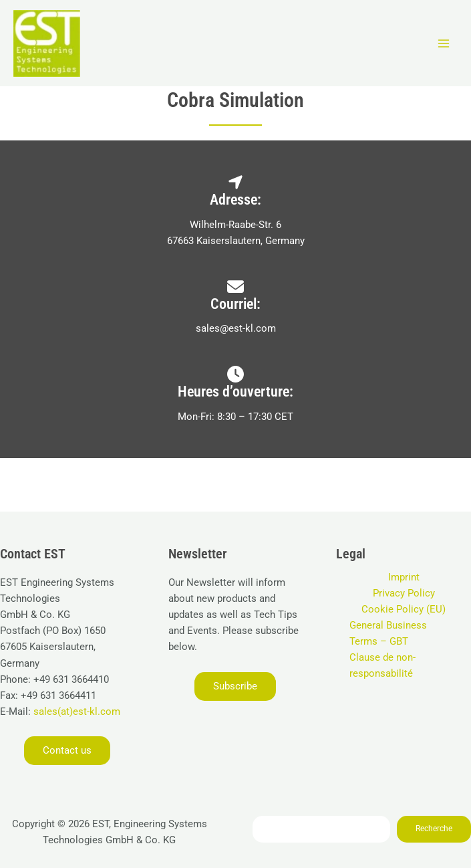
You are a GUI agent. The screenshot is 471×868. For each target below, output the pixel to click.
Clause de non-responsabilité (382, 665)
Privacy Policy (404, 593)
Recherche (434, 829)
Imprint (404, 577)
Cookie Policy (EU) (404, 609)
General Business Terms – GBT (388, 633)
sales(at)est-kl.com (75, 712)
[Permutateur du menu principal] (444, 43)
